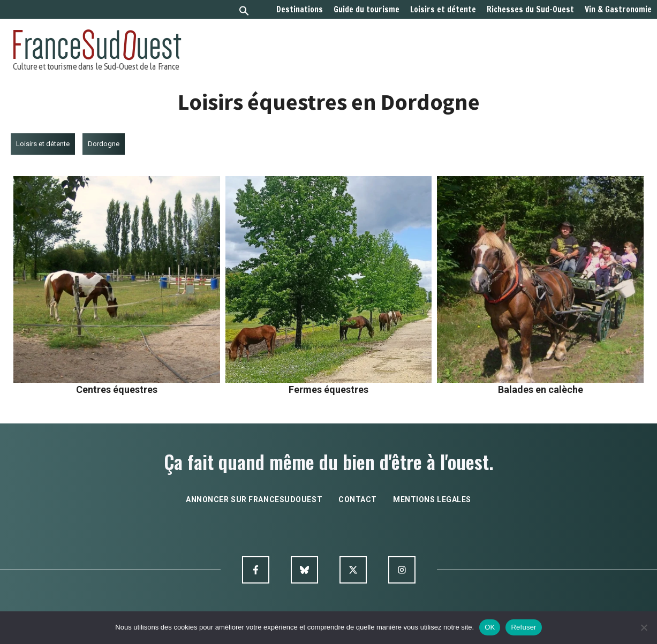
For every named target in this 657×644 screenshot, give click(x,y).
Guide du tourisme (367, 10)
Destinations (300, 10)
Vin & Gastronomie (618, 10)
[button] (244, 12)
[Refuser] (644, 627)
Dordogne (104, 144)
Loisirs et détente (443, 10)
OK (490, 627)
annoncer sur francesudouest (254, 499)
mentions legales (432, 499)
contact (358, 499)
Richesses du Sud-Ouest (530, 10)
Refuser (523, 627)
